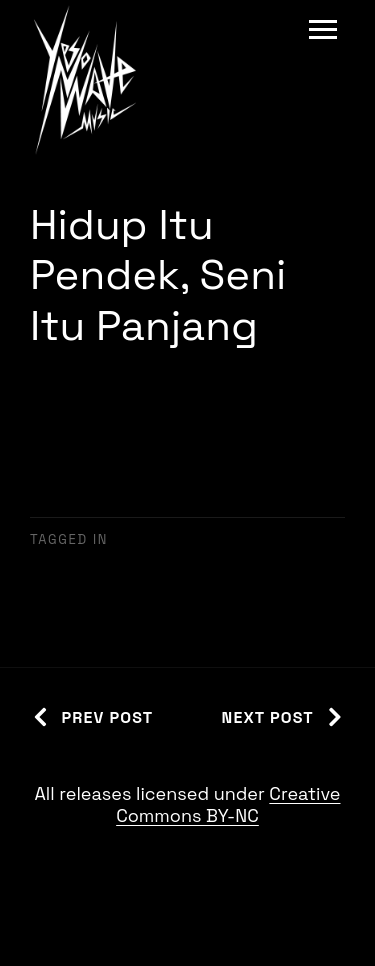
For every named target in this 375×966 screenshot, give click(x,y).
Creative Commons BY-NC (228, 804)
